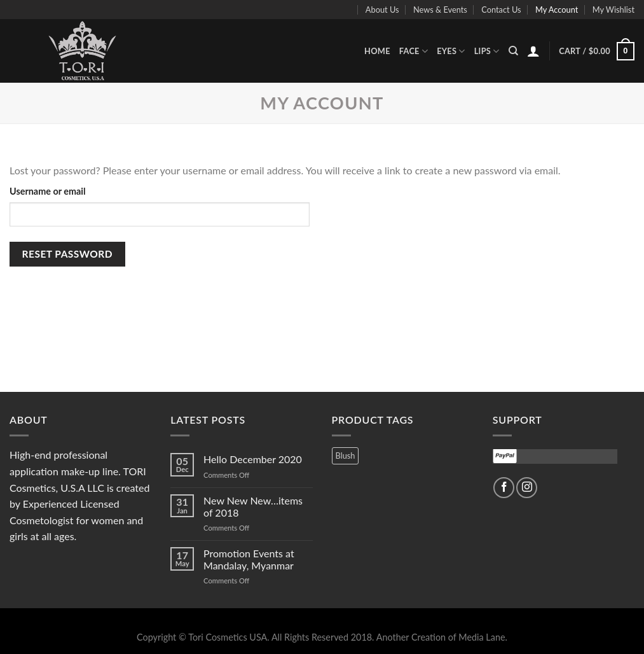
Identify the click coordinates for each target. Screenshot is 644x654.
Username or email (48, 191)
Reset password (67, 254)
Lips (487, 51)
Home (377, 51)
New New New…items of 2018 (253, 506)
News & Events (440, 10)
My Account (557, 10)
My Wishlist (613, 10)
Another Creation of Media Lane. (442, 637)
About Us (382, 10)
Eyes (451, 51)
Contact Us (501, 10)
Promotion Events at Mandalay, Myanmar (249, 559)
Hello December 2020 (253, 459)
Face (414, 51)
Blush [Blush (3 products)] (346, 456)
